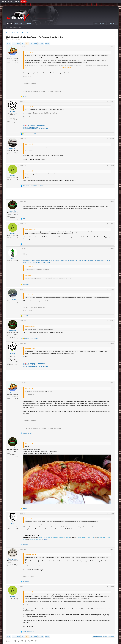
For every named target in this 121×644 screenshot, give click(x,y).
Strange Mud (13, 559)
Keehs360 (13, 149)
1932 (27, 43)
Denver (16, 152)
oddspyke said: (29, 229)
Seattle (16, 527)
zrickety (9, 39)
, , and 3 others (33, 186)
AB (17, 179)
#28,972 (112, 249)
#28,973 (112, 289)
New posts (9, 27)
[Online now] (13, 109)
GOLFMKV (24, 1)
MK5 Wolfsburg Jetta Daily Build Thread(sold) (36, 129)
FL (18, 303)
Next (47, 43)
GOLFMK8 (4, 1)
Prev (9, 43)
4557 (42, 43)
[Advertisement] (60, 194)
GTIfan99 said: (29, 326)
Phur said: (27, 519)
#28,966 (112, 47)
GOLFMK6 (17, 1)
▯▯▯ (13, 259)
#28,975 (112, 343)
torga (13, 523)
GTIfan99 (13, 299)
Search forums (17, 27)
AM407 (13, 175)
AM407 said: (28, 52)
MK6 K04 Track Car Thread (31, 127)
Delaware (16, 215)
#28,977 (112, 438)
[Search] (111, 23)
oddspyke (13, 211)
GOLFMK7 (11, 1)
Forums (10, 23)
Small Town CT (14, 564)
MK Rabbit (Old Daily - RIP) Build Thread (34, 126)
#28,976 (112, 383)
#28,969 (112, 166)
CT (17, 262)
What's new (19, 23)
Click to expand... (67, 68)
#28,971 (112, 224)
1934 (35, 43)
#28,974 (112, 321)
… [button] (15, 43)
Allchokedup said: (29, 555)
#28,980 (112, 587)
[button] (24, 23)
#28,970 (112, 201)
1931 (23, 43)
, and (31, 338)
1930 (18, 43)
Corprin (13, 57)
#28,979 (112, 549)
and (30, 134)
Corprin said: (28, 107)
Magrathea (15, 60)
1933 (31, 43)
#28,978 (112, 513)
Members (29, 23)
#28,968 (112, 139)
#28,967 (112, 101)
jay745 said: (28, 144)
